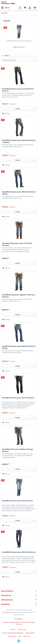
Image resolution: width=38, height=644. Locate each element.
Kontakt (13, 629)
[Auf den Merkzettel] (6, 114)
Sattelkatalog (18, 619)
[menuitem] (5, 8)
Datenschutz (12, 636)
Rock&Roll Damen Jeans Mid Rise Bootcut (19, 552)
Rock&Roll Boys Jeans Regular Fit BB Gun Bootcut (19, 296)
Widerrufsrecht (30, 633)
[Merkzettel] (25, 8)
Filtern (6, 55)
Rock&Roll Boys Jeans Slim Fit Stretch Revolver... (17, 244)
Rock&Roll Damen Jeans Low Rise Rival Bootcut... (18, 90)
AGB (19, 636)
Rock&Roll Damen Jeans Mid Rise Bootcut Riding (19, 193)
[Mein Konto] (30, 8)
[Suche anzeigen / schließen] (20, 8)
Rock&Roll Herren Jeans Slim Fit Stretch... (19, 398)
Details (25, 108)
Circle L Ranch (22, 629)
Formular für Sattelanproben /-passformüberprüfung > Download (19, 623)
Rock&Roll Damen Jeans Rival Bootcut (19, 41)
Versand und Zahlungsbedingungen (13, 633)
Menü (5, 7)
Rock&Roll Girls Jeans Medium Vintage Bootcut (18, 450)
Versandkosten (7, 612)
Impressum (26, 636)
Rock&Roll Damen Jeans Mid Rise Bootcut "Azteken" (19, 141)
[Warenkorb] (35, 8)
